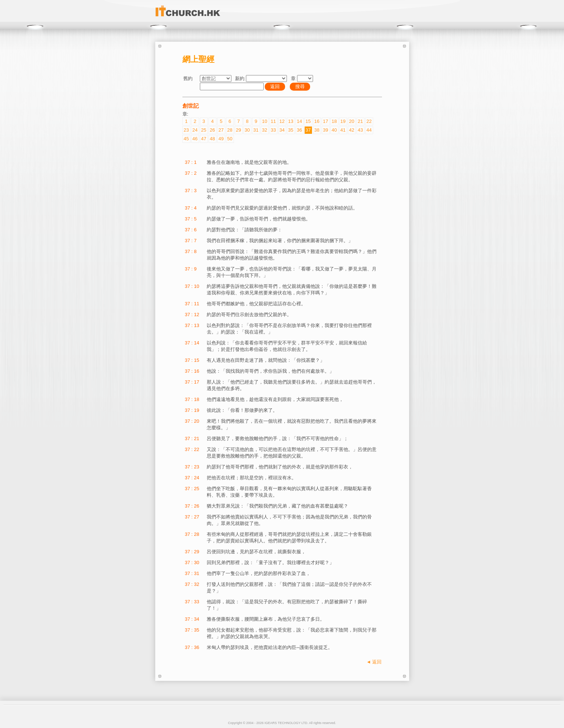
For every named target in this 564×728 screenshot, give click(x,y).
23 (186, 130)
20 (351, 121)
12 (282, 121)
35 (291, 130)
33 (273, 130)
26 (212, 130)
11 (273, 121)
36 (299, 130)
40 (334, 130)
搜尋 (300, 86)
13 (291, 121)
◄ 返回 (374, 662)
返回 (275, 86)
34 (282, 130)
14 (299, 121)
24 (195, 130)
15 (308, 121)
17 (325, 121)
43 (360, 130)
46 (195, 139)
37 (308, 130)
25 (203, 130)
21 (360, 121)
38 (317, 130)
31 (256, 130)
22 (369, 121)
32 (264, 130)
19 (343, 121)
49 (221, 139)
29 (238, 130)
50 (230, 139)
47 (203, 139)
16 (317, 121)
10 (264, 121)
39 (325, 130)
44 (369, 130)
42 (351, 130)
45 (186, 139)
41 (343, 130)
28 (230, 130)
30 (247, 130)
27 (221, 130)
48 (212, 139)
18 (334, 121)
